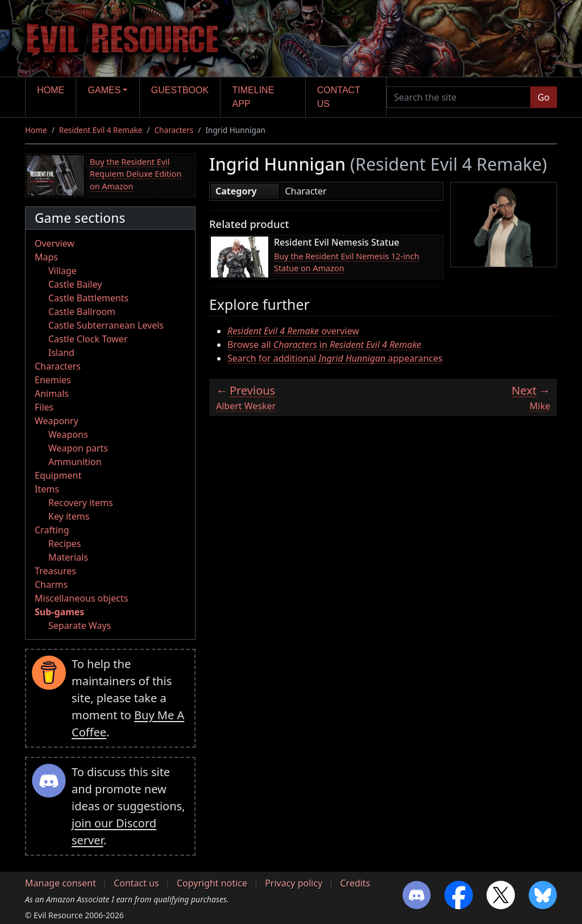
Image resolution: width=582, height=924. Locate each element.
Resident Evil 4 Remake (101, 130)
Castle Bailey (75, 284)
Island (61, 353)
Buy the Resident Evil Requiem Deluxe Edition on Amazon (136, 174)
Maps (46, 257)
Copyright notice (212, 883)
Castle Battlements (88, 298)
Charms (51, 585)
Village (63, 271)
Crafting (52, 530)
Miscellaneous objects (81, 598)
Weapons (68, 434)
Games (105, 90)
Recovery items (81, 503)
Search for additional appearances (335, 358)
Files (44, 407)
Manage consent (61, 883)
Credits (355, 883)
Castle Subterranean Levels (106, 325)
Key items (69, 516)
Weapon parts (78, 448)
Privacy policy (294, 883)
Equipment (58, 475)
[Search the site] (459, 97)
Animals (52, 393)
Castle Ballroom (82, 312)
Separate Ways (80, 625)
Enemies (53, 380)
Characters (174, 130)
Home (51, 90)
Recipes (65, 544)
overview (293, 331)
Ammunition (75, 462)
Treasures (55, 571)
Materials (68, 557)
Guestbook (180, 90)
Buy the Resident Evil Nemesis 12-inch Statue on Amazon (347, 262)
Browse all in (324, 345)
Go (544, 97)
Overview (55, 243)
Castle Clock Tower (88, 339)
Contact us (339, 97)
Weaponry (57, 421)
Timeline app (253, 97)
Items (47, 489)
